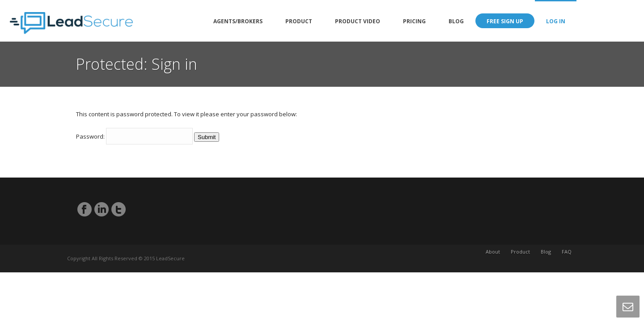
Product (299, 21)
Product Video (358, 21)
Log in (556, 21)
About (493, 258)
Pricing (414, 21)
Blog (456, 21)
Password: (134, 136)
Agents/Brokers (238, 21)
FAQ (567, 258)
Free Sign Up (505, 21)
